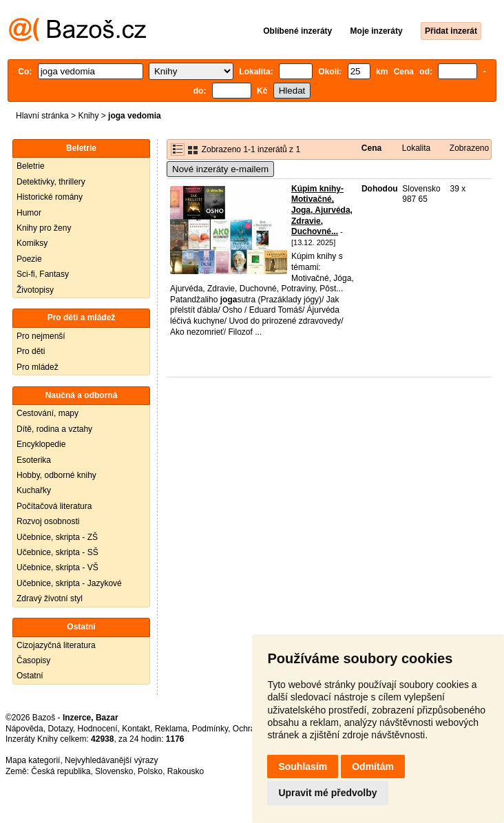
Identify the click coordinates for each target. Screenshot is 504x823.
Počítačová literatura (54, 506)
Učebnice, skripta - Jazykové (69, 583)
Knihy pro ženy (44, 228)
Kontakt (136, 729)
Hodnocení (98, 729)
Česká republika (61, 771)
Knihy (88, 116)
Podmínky (210, 729)
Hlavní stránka (42, 116)
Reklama (171, 729)
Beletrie (31, 166)
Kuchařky (34, 490)
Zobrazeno (469, 148)
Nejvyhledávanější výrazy (111, 760)
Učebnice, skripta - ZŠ (57, 537)
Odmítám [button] (373, 767)
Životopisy (35, 290)
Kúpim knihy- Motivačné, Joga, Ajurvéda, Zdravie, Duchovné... (322, 210)
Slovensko (114, 771)
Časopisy (33, 660)
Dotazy (60, 729)
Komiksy (32, 243)
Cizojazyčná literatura (56, 645)
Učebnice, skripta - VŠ (57, 567)
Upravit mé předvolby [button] (327, 793)
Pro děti (31, 351)
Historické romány (50, 197)
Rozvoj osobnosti (48, 521)
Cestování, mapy (48, 413)
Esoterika (34, 460)
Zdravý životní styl (50, 598)
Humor (29, 213)
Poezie (29, 259)
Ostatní (30, 676)
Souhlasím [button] (303, 767)
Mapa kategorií (33, 760)
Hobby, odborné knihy (56, 475)
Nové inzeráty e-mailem (220, 169)
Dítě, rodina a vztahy (54, 429)
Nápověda (24, 729)
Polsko (150, 771)
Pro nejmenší (41, 336)
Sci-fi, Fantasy (43, 274)
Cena (371, 148)
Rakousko (186, 771)
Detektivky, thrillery (51, 182)
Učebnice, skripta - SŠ (57, 552)
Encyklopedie (41, 444)
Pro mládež (38, 367)
